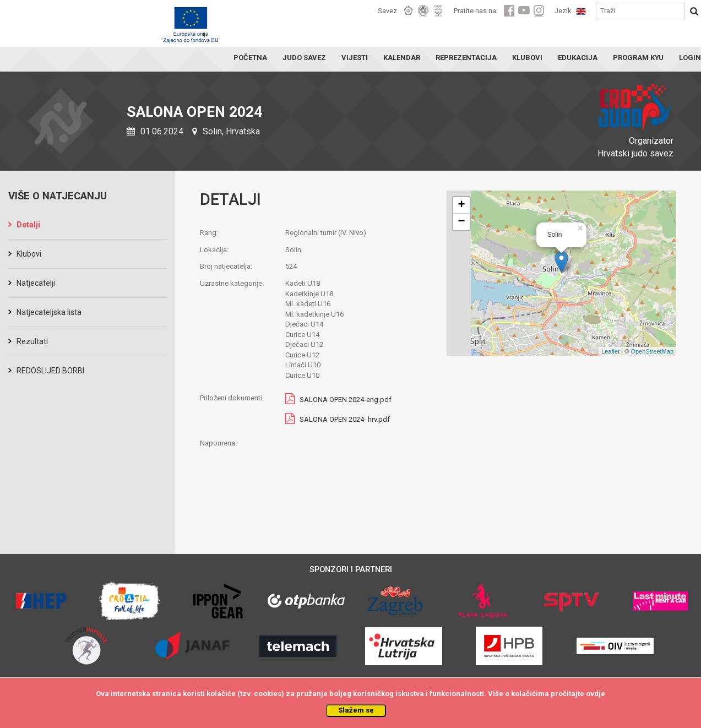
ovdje (596, 694)
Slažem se (356, 710)
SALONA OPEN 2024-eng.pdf (346, 400)
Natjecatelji (36, 283)
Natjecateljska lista (49, 312)
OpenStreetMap (652, 351)
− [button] (462, 222)
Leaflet (610, 351)
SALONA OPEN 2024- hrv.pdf (345, 419)
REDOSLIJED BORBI (50, 371)
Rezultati (32, 341)
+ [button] (462, 205)
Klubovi (29, 254)
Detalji (28, 225)
